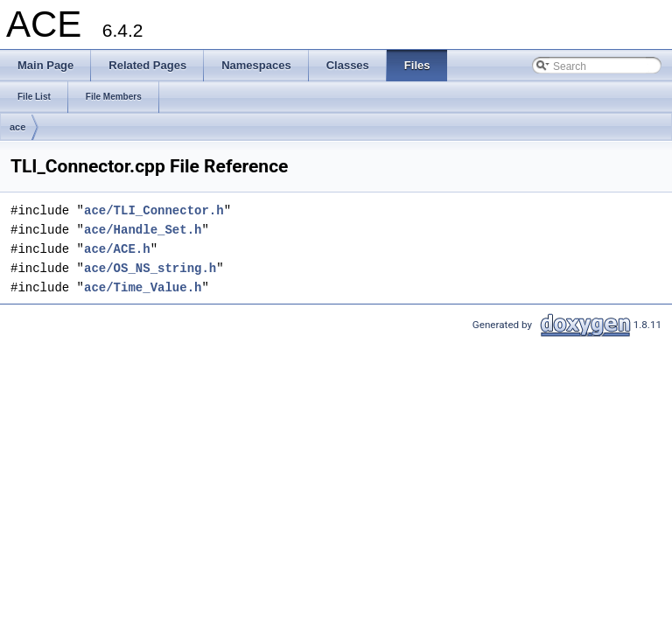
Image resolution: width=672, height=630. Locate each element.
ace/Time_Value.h (143, 287)
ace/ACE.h (117, 249)
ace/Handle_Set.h (143, 230)
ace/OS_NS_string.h (150, 268)
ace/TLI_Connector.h (154, 210)
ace (17, 127)
